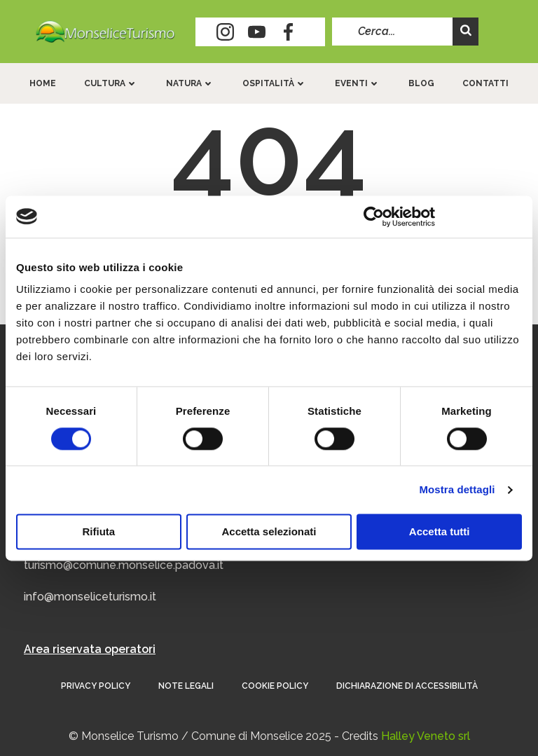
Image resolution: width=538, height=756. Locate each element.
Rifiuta (98, 531)
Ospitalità (275, 83)
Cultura (111, 83)
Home (43, 83)
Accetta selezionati (269, 531)
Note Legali (186, 686)
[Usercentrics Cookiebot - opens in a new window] (374, 217)
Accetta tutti (440, 531)
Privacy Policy (96, 686)
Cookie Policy (275, 686)
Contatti (485, 83)
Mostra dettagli (457, 489)
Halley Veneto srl (426, 736)
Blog (421, 83)
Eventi (358, 83)
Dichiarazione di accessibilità (407, 686)
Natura (190, 83)
